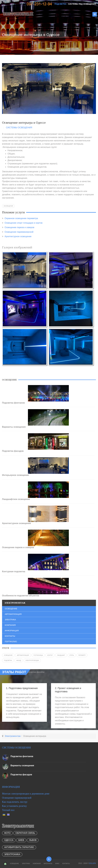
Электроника (12, 854)
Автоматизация (13, 614)
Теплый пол (8, 810)
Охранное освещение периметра (21, 218)
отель (72, 655)
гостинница (38, 655)
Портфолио (11, 642)
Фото (7, 833)
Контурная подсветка (14, 571)
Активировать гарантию (19, 847)
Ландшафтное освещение (16, 499)
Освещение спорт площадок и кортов (23, 223)
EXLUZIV (93, 863)
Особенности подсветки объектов (21, 596)
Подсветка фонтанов (13, 403)
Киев (21, 840)
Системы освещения (19, 128)
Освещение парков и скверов (19, 227)
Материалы (48, 864)
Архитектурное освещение (18, 236)
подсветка (8, 660)
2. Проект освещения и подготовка (68, 690)
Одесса (9, 840)
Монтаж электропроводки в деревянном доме (26, 794)
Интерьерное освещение (15, 475)
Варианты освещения (14, 427)
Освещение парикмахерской (19, 232)
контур (50, 655)
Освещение (9, 206)
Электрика (10, 620)
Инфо (57, 864)
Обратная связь (25, 833)
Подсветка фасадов (13, 451)
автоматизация (23, 655)
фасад (19, 660)
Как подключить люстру (15, 802)
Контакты (10, 636)
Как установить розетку (14, 806)
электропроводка (32, 660)
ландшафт (61, 655)
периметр (82, 655)
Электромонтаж (13, 736)
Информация (12, 631)
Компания (10, 625)
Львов (33, 840)
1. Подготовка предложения (22, 688)
